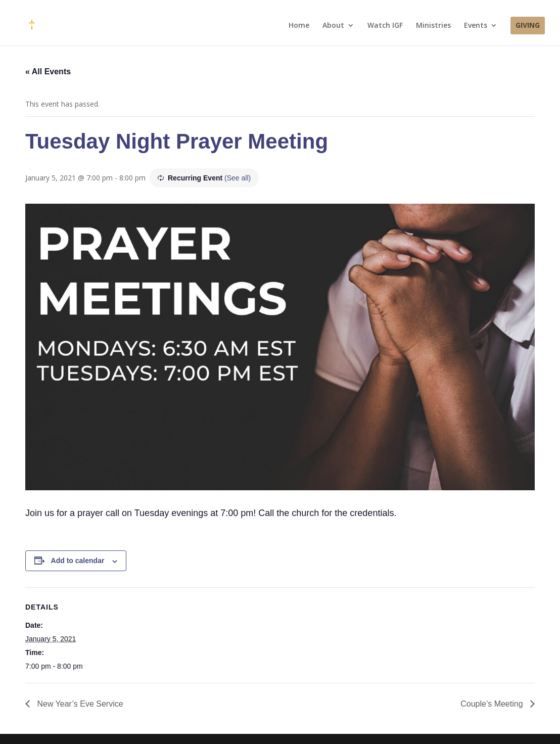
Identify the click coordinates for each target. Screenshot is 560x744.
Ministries (433, 26)
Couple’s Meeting (493, 704)
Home (299, 26)
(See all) (238, 178)
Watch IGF (385, 26)
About (333, 26)
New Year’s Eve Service (79, 704)
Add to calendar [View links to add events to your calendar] (78, 561)
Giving (528, 26)
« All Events (48, 72)
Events (476, 26)
